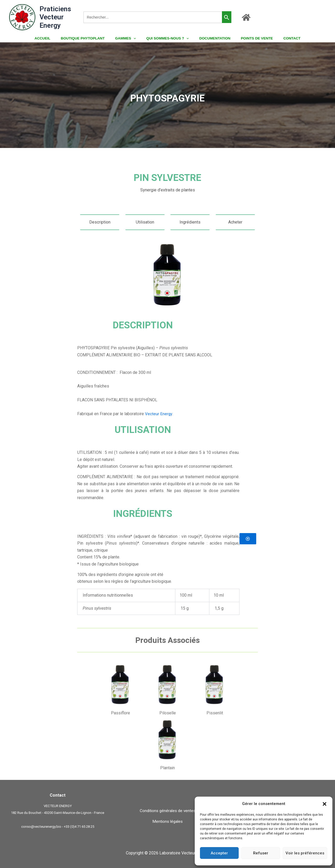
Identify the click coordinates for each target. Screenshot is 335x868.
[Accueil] (246, 17)
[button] (325, 804)
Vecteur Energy (159, 414)
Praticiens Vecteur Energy (55, 17)
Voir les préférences (305, 853)
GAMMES (129, 38)
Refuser (261, 853)
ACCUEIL (52, 38)
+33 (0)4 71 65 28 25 (79, 827)
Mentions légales (167, 821)
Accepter (219, 853)
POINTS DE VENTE (250, 38)
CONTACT (282, 38)
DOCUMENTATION (212, 38)
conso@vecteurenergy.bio (41, 827)
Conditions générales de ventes (168, 811)
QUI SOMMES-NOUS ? (167, 38)
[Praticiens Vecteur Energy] (22, 17)
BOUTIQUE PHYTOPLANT (89, 38)
